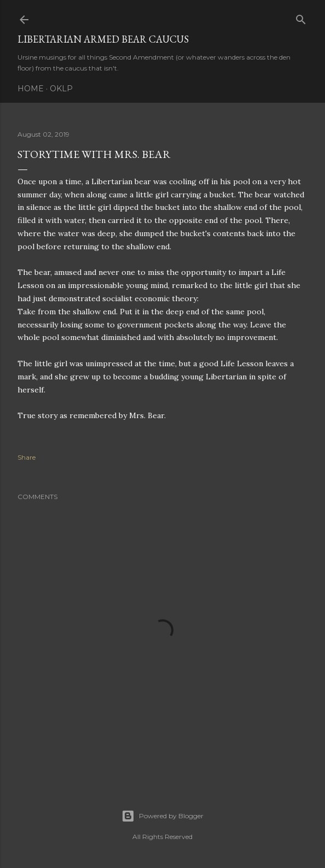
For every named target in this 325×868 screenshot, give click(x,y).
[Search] (301, 17)
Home (31, 89)
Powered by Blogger (162, 816)
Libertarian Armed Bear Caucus (103, 39)
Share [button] (27, 457)
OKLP (61, 89)
